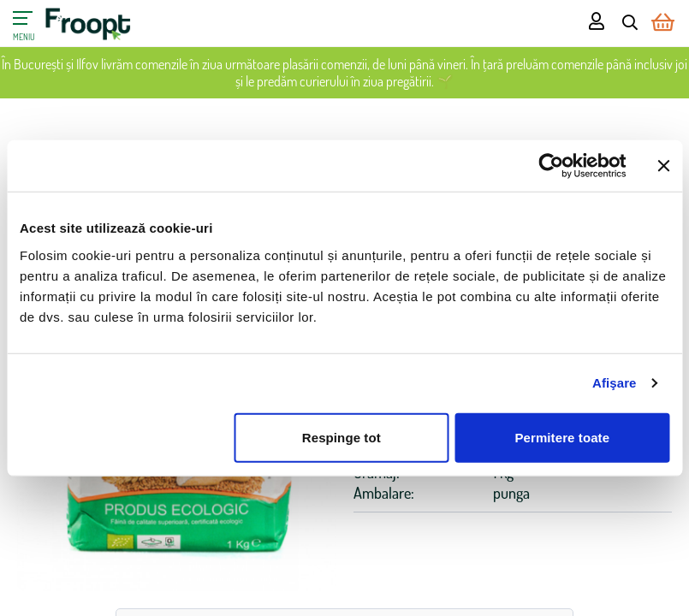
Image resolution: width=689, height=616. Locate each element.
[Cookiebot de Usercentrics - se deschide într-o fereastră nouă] (551, 166)
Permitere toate (562, 437)
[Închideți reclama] (663, 166)
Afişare (615, 383)
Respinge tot (342, 437)
